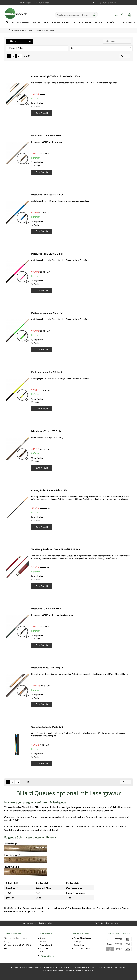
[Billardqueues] (20, 23)
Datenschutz (79, 945)
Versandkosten (49, 967)
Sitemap (77, 941)
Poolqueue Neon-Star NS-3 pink (47, 254)
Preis (73, 48)
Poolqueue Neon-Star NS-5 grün (47, 313)
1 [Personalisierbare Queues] (9, 56)
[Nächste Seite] (14, 56)
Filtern (12, 41)
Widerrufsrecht (46, 945)
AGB (41, 952)
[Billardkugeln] (82, 23)
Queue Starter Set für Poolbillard (47, 727)
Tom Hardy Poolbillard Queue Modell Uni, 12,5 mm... (57, 549)
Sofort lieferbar (17, 48)
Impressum (44, 948)
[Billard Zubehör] (105, 23)
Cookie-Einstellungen (82, 938)
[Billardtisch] (41, 23)
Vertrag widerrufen (48, 956)
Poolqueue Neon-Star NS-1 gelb (47, 372)
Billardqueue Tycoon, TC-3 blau (47, 431)
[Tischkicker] (125, 23)
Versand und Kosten (82, 948)
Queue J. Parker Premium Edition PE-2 (50, 490)
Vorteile (43, 941)
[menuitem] (130, 15)
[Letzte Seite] (19, 56)
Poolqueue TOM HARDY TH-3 (46, 136)
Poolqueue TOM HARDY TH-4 (46, 609)
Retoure (43, 938)
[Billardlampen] (61, 23)
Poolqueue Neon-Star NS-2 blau (47, 195)
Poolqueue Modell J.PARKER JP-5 (47, 668)
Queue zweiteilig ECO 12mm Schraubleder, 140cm (56, 76)
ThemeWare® (89, 970)
